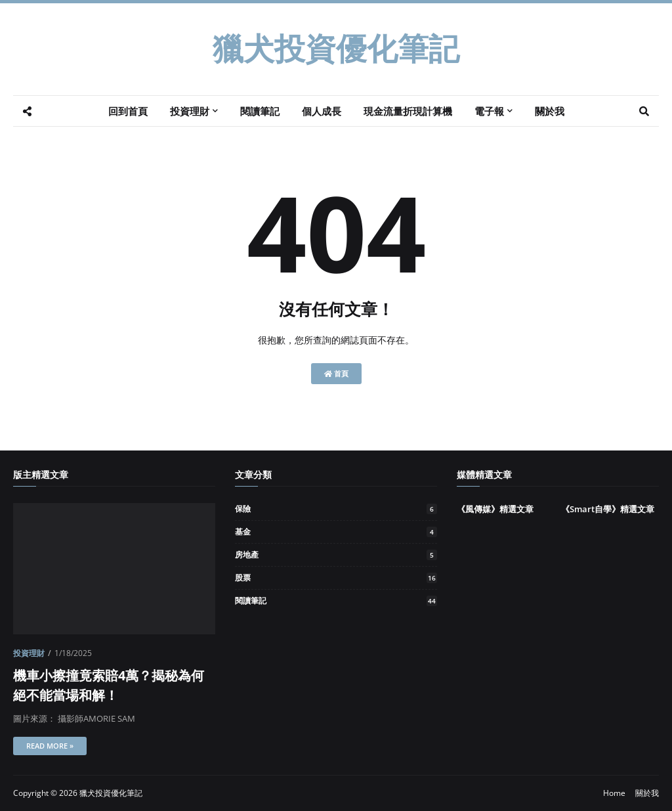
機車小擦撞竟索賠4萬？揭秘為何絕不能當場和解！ (109, 685)
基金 (336, 532)
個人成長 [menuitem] (322, 111)
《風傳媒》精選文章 (495, 509)
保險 (336, 509)
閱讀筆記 (336, 601)
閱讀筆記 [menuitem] (260, 111)
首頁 (336, 373)
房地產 (336, 555)
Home (614, 793)
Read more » (50, 746)
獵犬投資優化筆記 (336, 49)
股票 (336, 578)
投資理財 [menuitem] (190, 111)
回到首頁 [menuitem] (128, 111)
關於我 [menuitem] (550, 111)
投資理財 (29, 653)
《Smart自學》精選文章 (608, 509)
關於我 (647, 793)
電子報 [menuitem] (489, 111)
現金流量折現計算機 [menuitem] (408, 111)
